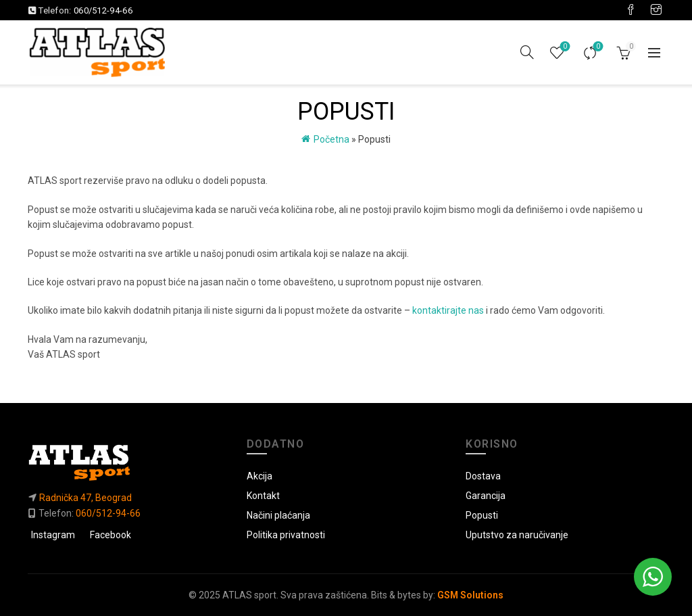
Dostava (483, 476)
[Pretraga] (527, 52)
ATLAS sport (249, 595)
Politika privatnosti (286, 535)
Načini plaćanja (278, 515)
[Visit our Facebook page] (631, 10)
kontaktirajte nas (448, 310)
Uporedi (597, 47)
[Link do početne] (127, 462)
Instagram (53, 535)
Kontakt (263, 496)
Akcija (259, 476)
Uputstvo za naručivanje (517, 535)
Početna (331, 139)
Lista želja (564, 47)
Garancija (486, 496)
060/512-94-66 (103, 10)
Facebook (110, 535)
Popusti (482, 515)
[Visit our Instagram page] (656, 10)
